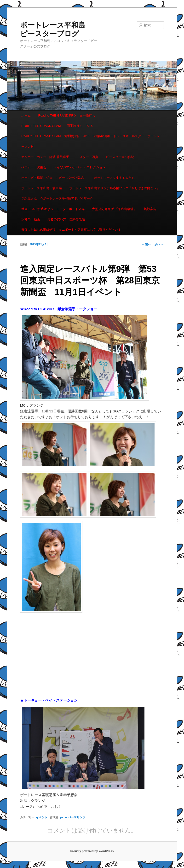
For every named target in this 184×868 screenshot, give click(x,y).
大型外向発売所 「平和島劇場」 (114, 209)
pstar (64, 817)
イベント (42, 817)
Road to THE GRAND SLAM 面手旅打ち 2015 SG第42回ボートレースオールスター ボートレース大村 (91, 141)
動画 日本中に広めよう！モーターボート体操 (53, 209)
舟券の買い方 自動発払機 (66, 219)
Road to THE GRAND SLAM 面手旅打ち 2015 (57, 126)
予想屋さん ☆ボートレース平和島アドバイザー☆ (57, 198)
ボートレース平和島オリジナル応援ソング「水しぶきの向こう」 (114, 188)
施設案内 (150, 209)
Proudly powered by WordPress (92, 851)
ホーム (26, 115)
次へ (159, 244)
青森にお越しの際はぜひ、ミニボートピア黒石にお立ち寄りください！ (71, 230)
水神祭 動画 (31, 219)
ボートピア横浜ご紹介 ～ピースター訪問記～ (54, 178)
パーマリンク (77, 817)
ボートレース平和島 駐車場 (42, 188)
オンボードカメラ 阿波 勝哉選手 (47, 157)
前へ (146, 244)
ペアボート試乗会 (34, 167)
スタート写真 (89, 157)
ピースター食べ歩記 (120, 157)
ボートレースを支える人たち (114, 178)
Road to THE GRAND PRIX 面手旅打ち (66, 115)
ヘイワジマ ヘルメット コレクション (79, 167)
